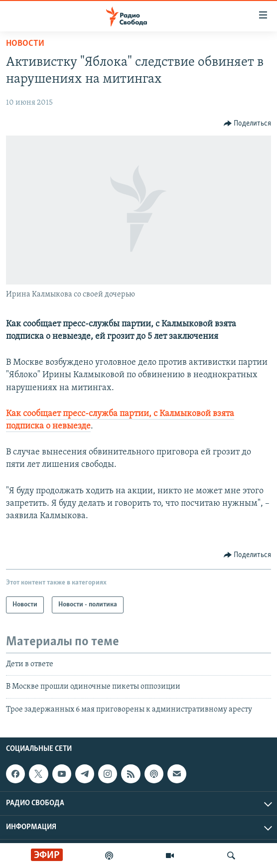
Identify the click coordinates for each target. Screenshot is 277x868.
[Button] (248, 124)
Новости (25, 44)
